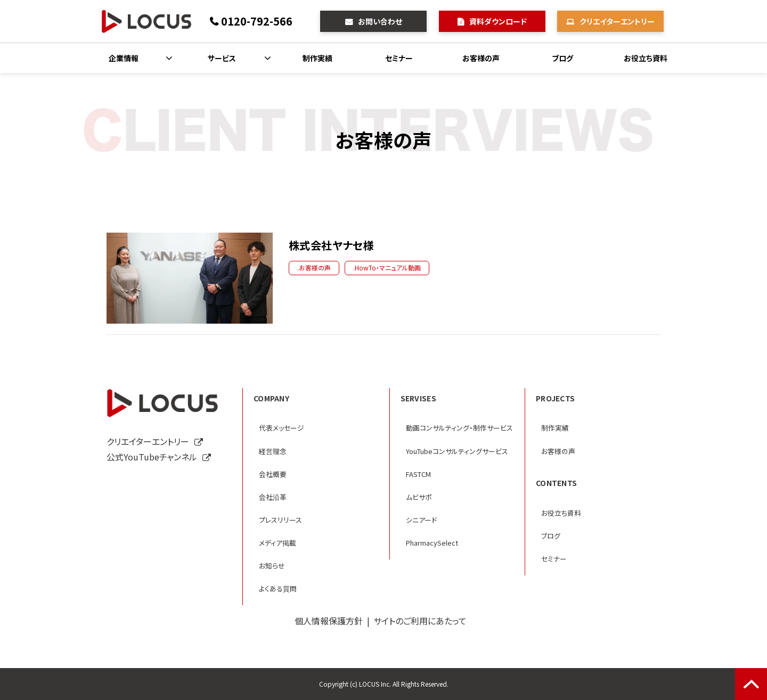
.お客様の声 (314, 267)
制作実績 (317, 58)
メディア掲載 (278, 543)
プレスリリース (280, 520)
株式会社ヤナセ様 (331, 245)
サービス (222, 58)
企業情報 (124, 58)
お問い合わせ (380, 21)
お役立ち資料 (646, 58)
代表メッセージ (281, 428)
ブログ (562, 58)
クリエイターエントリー (617, 21)
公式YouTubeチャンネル (152, 457)
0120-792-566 (257, 21)
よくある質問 (278, 588)
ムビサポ (419, 497)
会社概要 (273, 474)
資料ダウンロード (498, 21)
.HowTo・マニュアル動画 (387, 267)
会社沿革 (273, 497)
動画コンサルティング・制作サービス (459, 428)
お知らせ (272, 566)
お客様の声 (481, 58)
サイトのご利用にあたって (420, 621)
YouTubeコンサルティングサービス (457, 451)
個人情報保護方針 (329, 621)
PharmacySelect (432, 543)
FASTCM (418, 474)
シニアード (421, 520)
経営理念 (273, 451)
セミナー (399, 58)
